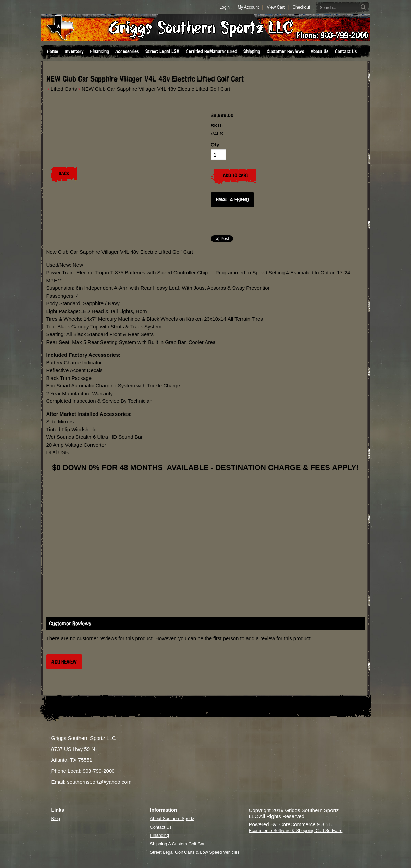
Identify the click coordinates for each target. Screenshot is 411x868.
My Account (248, 7)
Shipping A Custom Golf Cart (178, 844)
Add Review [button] (64, 662)
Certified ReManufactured (211, 51)
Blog (56, 819)
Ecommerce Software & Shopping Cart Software (296, 830)
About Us (319, 51)
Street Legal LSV (162, 51)
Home (53, 51)
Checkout (301, 7)
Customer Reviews (285, 51)
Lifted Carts (64, 89)
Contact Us (346, 51)
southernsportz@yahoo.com (99, 782)
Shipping (252, 51)
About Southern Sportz (172, 819)
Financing (100, 51)
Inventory (74, 51)
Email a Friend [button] (232, 200)
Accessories (127, 51)
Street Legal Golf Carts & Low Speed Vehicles (195, 852)
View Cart (276, 7)
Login (225, 7)
